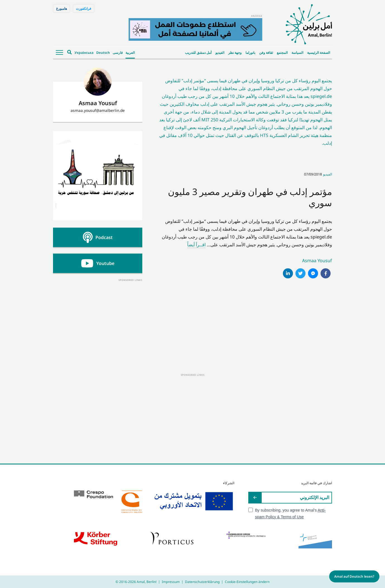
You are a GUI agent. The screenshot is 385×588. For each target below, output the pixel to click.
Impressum (171, 582)
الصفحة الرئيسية (319, 53)
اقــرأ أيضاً (196, 245)
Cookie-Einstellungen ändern (247, 582)
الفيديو (220, 53)
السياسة (297, 53)
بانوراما (250, 53)
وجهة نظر (235, 53)
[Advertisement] (98, 317)
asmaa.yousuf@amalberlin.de (98, 110)
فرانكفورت (84, 9)
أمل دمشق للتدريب (198, 53)
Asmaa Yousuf (317, 261)
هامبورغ (62, 9)
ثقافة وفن (266, 53)
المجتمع (282, 53)
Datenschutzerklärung (202, 582)
